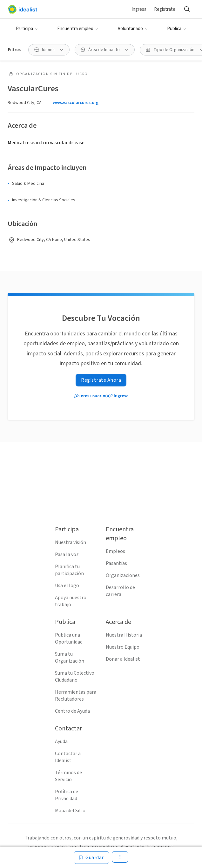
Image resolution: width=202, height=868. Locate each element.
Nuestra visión (71, 542)
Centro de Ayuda (72, 711)
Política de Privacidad (67, 795)
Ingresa (139, 9)
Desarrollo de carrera (120, 591)
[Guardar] (91, 858)
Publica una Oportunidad (69, 638)
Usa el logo (67, 586)
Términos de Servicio (68, 776)
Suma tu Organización (70, 657)
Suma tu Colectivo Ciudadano (75, 677)
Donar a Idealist (123, 659)
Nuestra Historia (124, 635)
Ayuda (61, 742)
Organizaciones (123, 575)
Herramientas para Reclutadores (76, 696)
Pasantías (116, 563)
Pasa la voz (67, 554)
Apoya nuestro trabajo (71, 601)
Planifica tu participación (69, 570)
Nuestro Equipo (123, 647)
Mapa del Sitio (70, 811)
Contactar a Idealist (68, 757)
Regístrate (165, 9)
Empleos (115, 551)
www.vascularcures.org (76, 103)
